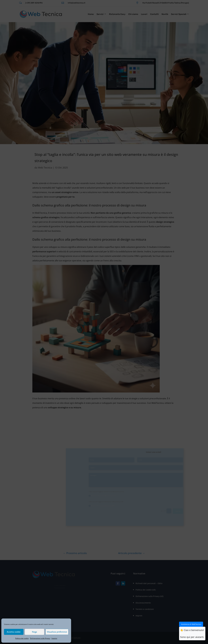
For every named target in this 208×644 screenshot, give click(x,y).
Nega (34, 632)
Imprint (54, 638)
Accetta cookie (14, 632)
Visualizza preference (57, 632)
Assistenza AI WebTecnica (191, 624)
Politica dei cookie (22, 638)
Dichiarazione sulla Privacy (40, 638)
